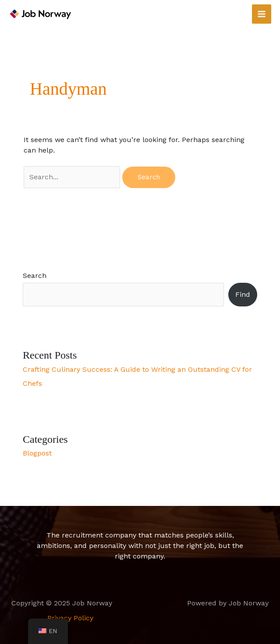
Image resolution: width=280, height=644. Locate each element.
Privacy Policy (70, 618)
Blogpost (37, 453)
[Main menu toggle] (262, 14)
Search (35, 276)
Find (243, 294)
